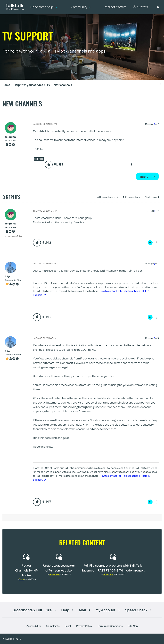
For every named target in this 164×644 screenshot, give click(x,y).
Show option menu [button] (159, 85)
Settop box (39, 159)
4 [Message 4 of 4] (154, 124)
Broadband (54, 574)
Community (144, 7)
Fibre (21, 579)
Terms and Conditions (110, 626)
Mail (82, 610)
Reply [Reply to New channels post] (144, 177)
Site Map (133, 626)
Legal (68, 626)
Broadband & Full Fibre (32, 610)
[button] (158, 7)
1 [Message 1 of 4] (155, 211)
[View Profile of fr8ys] (13, 276)
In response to (13, 236)
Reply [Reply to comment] (150, 243)
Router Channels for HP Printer (26, 570)
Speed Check (136, 610)
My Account (106, 610)
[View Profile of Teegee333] (11, 137)
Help (65, 610)
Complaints (53, 626)
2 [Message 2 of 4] (154, 263)
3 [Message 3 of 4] (154, 338)
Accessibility (34, 626)
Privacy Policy (84, 626)
